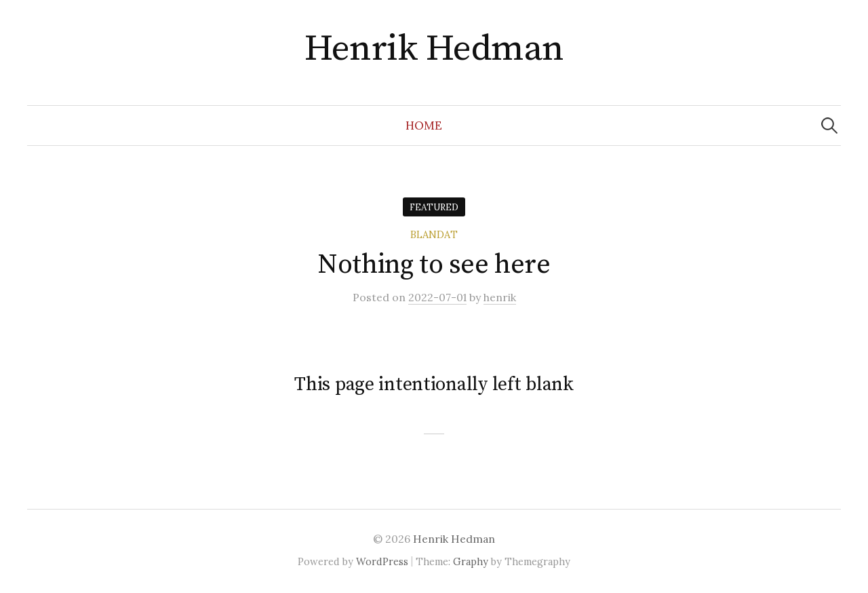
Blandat (434, 234)
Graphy (471, 561)
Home (424, 126)
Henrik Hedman (434, 49)
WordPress (382, 561)
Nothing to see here (434, 265)
